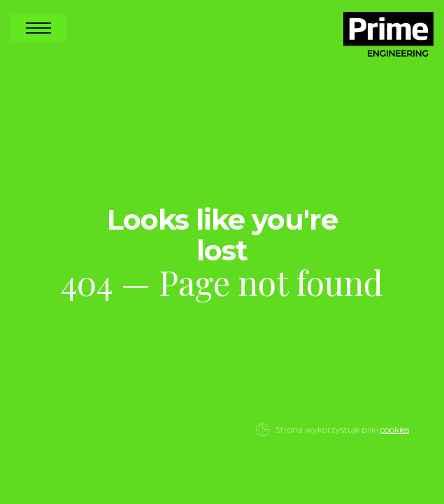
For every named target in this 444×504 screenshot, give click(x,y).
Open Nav (38, 28)
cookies (395, 429)
